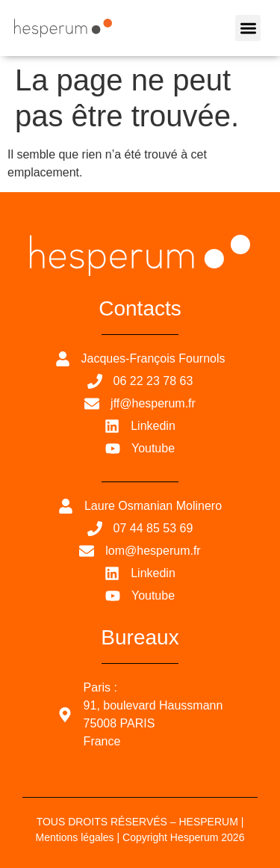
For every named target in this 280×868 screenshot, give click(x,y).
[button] (248, 28)
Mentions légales (75, 837)
